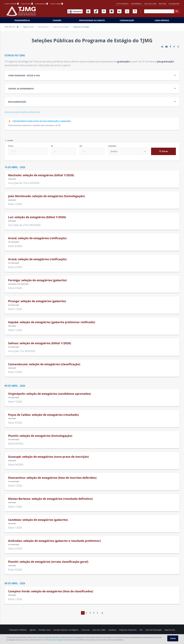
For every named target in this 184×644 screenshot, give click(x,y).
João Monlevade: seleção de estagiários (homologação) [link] (46, 196)
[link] (162, 47)
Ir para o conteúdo (12, 4)
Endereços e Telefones (18, 630)
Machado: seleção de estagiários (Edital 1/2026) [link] (41, 175)
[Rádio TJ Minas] (75, 11)
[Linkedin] (119, 11)
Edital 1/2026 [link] (15, 204)
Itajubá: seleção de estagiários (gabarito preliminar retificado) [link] (52, 322)
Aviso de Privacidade (154, 630)
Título (11, 146)
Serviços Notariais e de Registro (66, 630)
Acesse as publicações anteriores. (23, 112)
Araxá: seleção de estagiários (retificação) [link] (37, 238)
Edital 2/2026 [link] (15, 267)
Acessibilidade (174, 4)
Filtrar (163, 151)
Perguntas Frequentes (128, 630)
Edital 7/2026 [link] (15, 372)
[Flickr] (112, 11)
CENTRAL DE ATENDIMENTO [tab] (92, 88)
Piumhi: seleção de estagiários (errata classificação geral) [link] (48, 562)
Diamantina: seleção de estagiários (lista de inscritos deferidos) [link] (52, 478)
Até (81, 146)
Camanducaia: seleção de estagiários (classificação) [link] (44, 364)
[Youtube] (88, 11)
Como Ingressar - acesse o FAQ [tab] (92, 75)
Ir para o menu (27, 4)
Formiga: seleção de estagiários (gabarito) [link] (37, 280)
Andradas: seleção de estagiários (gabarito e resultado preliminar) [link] (54, 541)
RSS (141, 630)
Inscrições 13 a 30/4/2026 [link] (22, 351)
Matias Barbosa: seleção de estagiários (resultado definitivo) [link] (50, 499)
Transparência (136, 4)
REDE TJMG (162, 4)
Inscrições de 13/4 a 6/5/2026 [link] (24, 183)
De (52, 146)
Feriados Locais (45, 630)
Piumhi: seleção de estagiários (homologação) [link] (40, 436)
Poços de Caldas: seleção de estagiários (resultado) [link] (43, 415)
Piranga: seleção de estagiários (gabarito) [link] (37, 301)
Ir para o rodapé (57, 4)
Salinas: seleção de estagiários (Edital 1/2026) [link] (40, 343)
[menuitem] (12, 4)
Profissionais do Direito (92, 20)
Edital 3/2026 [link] (15, 246)
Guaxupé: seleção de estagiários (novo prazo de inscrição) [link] (48, 457)
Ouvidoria (112, 630)
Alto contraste (123, 4)
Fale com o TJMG (150, 4)
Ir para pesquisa (42, 4)
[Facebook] (135, 11)
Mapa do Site (170, 630)
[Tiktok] (96, 11)
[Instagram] (104, 11)
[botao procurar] (177, 11)
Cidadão (57, 20)
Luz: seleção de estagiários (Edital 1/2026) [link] (37, 217)
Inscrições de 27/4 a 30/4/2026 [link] (24, 225)
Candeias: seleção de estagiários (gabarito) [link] (38, 520)
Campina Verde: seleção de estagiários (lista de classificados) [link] (51, 591)
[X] (127, 11)
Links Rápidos (162, 20)
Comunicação (127, 20)
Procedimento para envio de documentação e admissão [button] (39, 121)
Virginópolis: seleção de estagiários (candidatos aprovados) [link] (49, 394)
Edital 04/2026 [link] (16, 444)
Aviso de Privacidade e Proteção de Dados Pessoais (59, 640)
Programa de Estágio (61, 27)
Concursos (86, 630)
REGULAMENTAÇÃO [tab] (92, 102)
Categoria (112, 146)
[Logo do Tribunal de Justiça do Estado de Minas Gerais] (22, 12)
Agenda (33, 630)
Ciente (173, 638)
